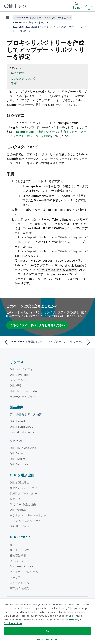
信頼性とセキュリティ (24, 487)
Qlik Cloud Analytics (23, 447)
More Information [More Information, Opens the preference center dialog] (47, 639)
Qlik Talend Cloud (22, 425)
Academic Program (23, 565)
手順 (14, 83)
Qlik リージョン (20, 525)
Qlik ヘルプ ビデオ (21, 368)
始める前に (18, 73)
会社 (12, 543)
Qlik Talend (17, 420)
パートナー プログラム (24, 570)
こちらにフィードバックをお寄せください (37, 324)
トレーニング (18, 379)
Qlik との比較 (18, 508)
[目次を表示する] (8, 17)
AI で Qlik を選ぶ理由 (23, 503)
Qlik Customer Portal (24, 390)
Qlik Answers (18, 452)
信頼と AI (15, 498)
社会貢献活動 (18, 554)
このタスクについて (23, 78)
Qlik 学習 (15, 384)
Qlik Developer (20, 373)
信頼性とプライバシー (24, 492)
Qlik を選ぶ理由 (20, 481)
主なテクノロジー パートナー (28, 514)
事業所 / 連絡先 (19, 587)
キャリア (15, 576)
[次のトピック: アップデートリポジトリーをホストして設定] (70, 341)
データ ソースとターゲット (27, 519)
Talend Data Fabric (22, 431)
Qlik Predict (17, 457)
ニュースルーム (19, 581)
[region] (47, 621)
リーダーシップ (19, 549)
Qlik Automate (19, 463)
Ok (47, 631)
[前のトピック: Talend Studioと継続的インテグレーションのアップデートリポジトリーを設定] (25, 341)
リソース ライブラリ (23, 395)
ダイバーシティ (19, 560)
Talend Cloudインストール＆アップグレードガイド (42, 17)
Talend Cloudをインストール (29, 22)
